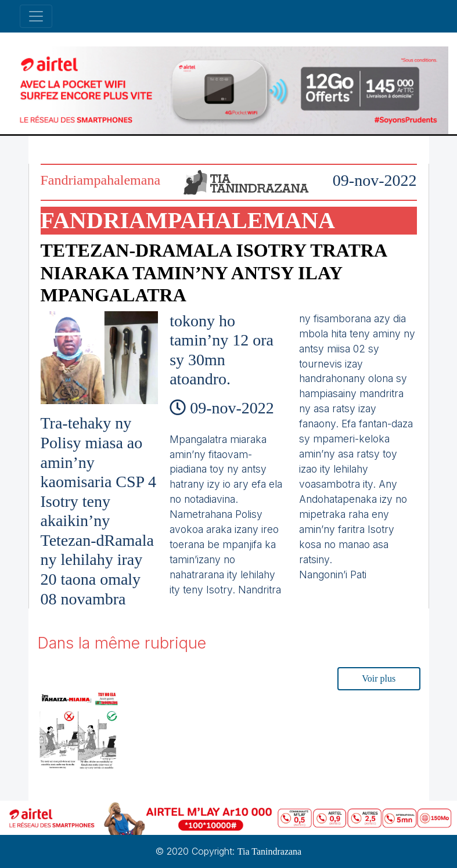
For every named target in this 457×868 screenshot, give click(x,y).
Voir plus (379, 678)
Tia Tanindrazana (269, 851)
